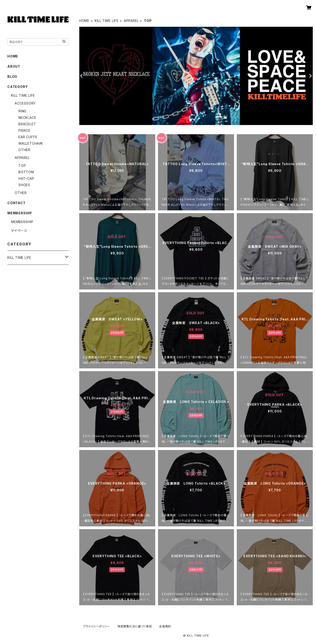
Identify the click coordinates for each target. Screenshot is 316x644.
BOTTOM (26, 172)
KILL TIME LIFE (107, 21)
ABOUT (14, 66)
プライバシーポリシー (97, 626)
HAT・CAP (26, 178)
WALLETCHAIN (31, 143)
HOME (84, 21)
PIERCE (24, 130)
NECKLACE (27, 118)
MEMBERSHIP (22, 222)
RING (22, 111)
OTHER (24, 150)
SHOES (24, 185)
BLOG (12, 76)
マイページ (19, 231)
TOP (22, 165)
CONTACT (16, 203)
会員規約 (165, 626)
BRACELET (27, 124)
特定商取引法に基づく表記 (135, 626)
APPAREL (131, 21)
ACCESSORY (25, 103)
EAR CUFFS (28, 137)
